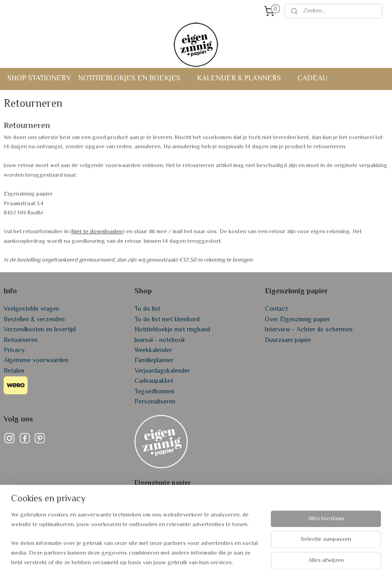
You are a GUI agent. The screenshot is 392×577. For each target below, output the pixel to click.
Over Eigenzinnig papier (297, 320)
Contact (276, 309)
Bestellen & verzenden (34, 320)
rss (190, 560)
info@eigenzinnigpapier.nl (169, 525)
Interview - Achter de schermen (309, 330)
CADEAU (317, 79)
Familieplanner (154, 361)
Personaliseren (155, 402)
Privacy (14, 351)
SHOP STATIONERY (39, 79)
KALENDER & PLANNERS (244, 79)
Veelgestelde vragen (31, 309)
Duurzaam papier (288, 341)
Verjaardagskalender (162, 371)
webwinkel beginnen (219, 560)
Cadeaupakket (154, 381)
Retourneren (21, 341)
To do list (147, 309)
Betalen (14, 371)
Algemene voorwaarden (36, 361)
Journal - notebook (160, 341)
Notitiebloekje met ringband (172, 330)
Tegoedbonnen (154, 392)
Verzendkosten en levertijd (40, 330)
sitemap (175, 560)
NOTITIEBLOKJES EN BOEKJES (134, 79)
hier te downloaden (97, 232)
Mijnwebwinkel (287, 560)
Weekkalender (153, 351)
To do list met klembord (167, 320)
